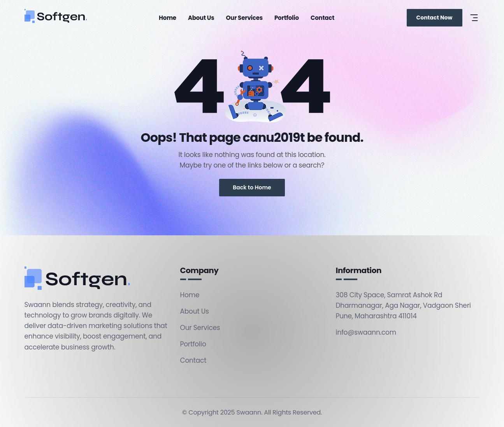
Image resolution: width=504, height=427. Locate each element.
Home (168, 18)
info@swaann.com (366, 332)
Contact (322, 18)
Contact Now (435, 18)
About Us (201, 18)
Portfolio (287, 18)
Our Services (244, 18)
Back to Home (252, 187)
